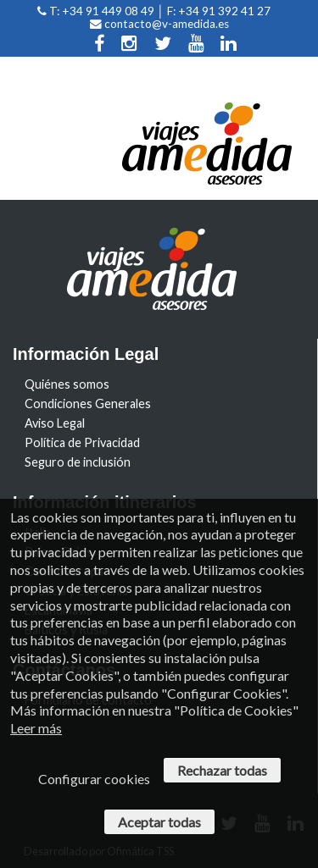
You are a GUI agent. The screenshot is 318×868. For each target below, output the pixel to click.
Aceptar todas (159, 822)
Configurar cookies (94, 779)
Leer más (36, 728)
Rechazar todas (222, 770)
